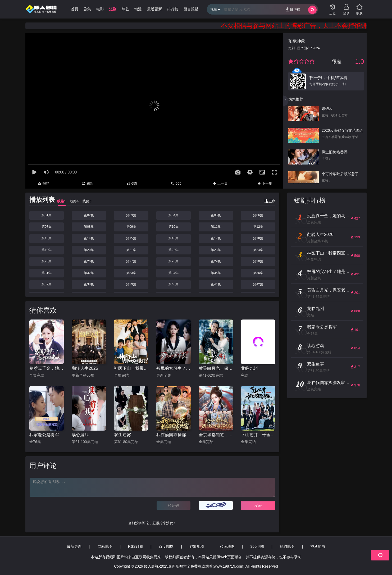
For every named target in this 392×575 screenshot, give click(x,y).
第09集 (131, 227)
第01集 (46, 215)
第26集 (89, 261)
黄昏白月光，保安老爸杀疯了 (216, 368)
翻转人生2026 (85, 368)
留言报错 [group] (191, 9)
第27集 (131, 261)
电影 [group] (100, 9)
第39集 (131, 284)
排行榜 (293, 9)
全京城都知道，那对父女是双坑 (216, 435)
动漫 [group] (138, 9)
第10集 (173, 227)
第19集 (46, 250)
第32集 (89, 273)
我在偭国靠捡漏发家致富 (174, 435)
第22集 (173, 250)
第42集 (258, 284)
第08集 (89, 227)
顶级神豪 (297, 41)
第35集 (216, 273)
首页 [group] (75, 9)
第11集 (216, 227)
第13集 (46, 238)
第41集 (216, 284)
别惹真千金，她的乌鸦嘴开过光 (47, 368)
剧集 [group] (87, 9)
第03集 (131, 215)
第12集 (258, 227)
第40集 (173, 284)
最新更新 (74, 546)
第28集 (173, 261)
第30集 (258, 261)
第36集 (258, 273)
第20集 (89, 250)
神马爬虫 (318, 546)
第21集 (131, 250)
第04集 (173, 215)
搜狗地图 (287, 546)
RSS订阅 (136, 546)
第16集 (173, 238)
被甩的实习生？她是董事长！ (174, 368)
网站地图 (105, 546)
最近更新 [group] (154, 9)
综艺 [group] (125, 9)
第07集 (46, 227)
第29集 (216, 261)
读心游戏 (80, 435)
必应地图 (227, 546)
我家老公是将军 (44, 435)
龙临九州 (249, 368)
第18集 (258, 238)
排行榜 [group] (173, 9)
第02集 (89, 215)
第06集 (258, 215)
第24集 (258, 250)
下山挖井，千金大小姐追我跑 (258, 435)
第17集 (216, 238)
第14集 (89, 238)
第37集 (46, 284)
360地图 (257, 546)
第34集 (173, 273)
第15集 (131, 238)
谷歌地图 (197, 546)
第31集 (46, 273)
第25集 (46, 261)
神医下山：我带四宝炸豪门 (131, 368)
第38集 (89, 284)
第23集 (216, 250)
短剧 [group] (113, 9)
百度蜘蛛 (166, 546)
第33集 (131, 273)
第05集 (216, 215)
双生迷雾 (122, 435)
